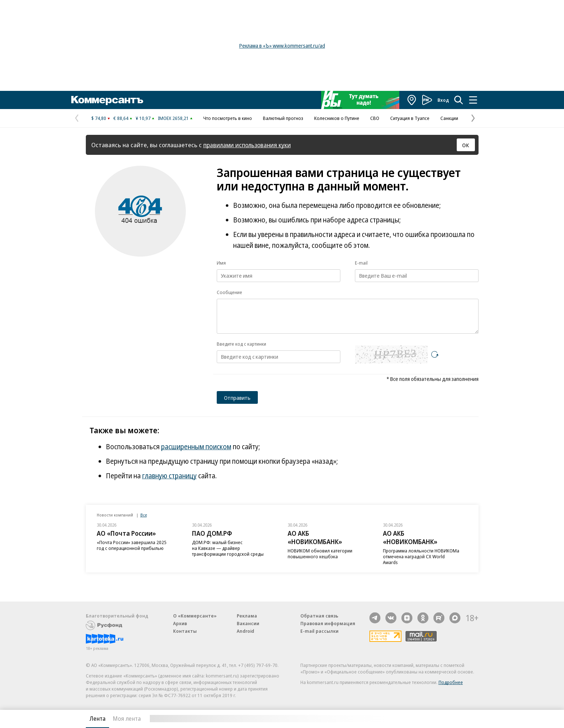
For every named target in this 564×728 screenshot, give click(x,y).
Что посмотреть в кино (228, 118)
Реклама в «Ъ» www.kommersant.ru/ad (282, 46)
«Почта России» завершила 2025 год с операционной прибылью (132, 545)
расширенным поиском (196, 447)
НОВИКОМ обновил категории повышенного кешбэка (320, 554)
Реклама (247, 616)
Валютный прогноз (283, 118)
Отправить (237, 398)
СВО (375, 118)
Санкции (449, 118)
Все (144, 515)
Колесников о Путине (337, 118)
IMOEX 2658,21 (173, 118)
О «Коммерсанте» (195, 616)
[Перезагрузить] (435, 354)
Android (245, 631)
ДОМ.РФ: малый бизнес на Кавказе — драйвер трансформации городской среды (228, 548)
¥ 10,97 (143, 118)
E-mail (361, 263)
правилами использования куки (247, 145)
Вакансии (248, 623)
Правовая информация (328, 623)
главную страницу (169, 476)
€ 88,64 (121, 118)
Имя (221, 263)
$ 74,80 (99, 118)
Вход (443, 100)
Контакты (185, 631)
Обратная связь (319, 616)
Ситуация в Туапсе (410, 118)
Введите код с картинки (241, 344)
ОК (466, 145)
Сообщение (229, 292)
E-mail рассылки (319, 631)
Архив (180, 623)
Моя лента (127, 719)
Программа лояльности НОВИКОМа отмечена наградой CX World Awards (421, 556)
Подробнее (451, 682)
